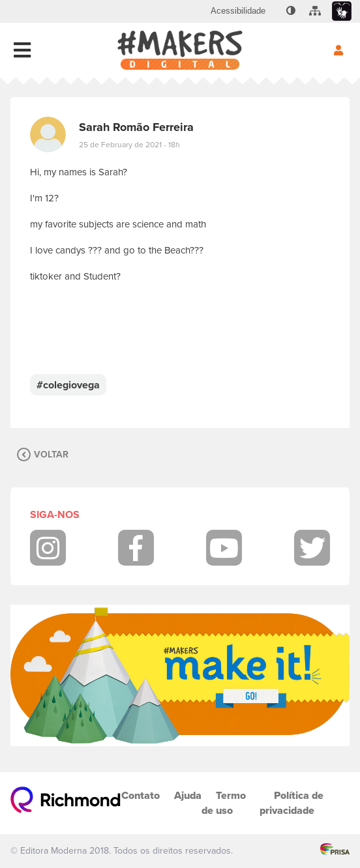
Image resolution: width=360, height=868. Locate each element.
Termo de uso (224, 803)
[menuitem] (238, 11)
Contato (141, 795)
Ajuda (188, 795)
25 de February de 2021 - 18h (129, 145)
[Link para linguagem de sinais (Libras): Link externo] (342, 11)
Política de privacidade (292, 803)
